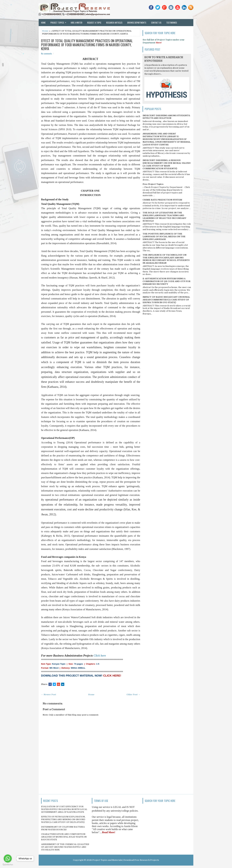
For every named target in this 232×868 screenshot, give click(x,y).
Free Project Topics (153, 184)
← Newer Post (49, 695)
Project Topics (59, 22)
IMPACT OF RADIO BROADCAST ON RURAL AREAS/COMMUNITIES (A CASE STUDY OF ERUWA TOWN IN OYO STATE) (166, 300)
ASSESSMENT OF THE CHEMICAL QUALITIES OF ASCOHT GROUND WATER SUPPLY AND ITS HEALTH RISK (65, 847)
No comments (47, 54)
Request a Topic (94, 23)
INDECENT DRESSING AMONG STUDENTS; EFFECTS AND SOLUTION (166, 117)
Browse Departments (137, 23)
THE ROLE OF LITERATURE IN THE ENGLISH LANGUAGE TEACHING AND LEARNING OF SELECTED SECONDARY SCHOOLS (164, 217)
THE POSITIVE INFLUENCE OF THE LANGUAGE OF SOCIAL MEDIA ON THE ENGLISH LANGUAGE (164, 237)
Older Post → (133, 695)
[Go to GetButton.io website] (8, 865)
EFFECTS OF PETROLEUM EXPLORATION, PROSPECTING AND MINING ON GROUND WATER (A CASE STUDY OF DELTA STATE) (63, 819)
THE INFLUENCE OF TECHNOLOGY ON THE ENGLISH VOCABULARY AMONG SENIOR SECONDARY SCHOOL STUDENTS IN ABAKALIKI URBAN (166, 259)
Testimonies (172, 23)
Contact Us (156, 23)
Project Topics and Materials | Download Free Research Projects (126, 860)
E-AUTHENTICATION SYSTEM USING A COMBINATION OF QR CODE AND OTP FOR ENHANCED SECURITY (167, 281)
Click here (100, 656)
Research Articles (114, 23)
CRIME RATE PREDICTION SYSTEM (162, 200)
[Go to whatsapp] (8, 858)
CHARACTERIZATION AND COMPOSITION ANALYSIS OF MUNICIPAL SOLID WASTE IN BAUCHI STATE (64, 837)
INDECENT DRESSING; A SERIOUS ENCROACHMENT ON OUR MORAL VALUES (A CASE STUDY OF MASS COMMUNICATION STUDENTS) (167, 164)
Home (43, 23)
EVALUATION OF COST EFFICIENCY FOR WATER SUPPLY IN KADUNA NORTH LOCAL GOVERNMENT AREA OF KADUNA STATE (64, 809)
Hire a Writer (77, 23)
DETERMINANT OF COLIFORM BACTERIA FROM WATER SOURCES (63, 828)
